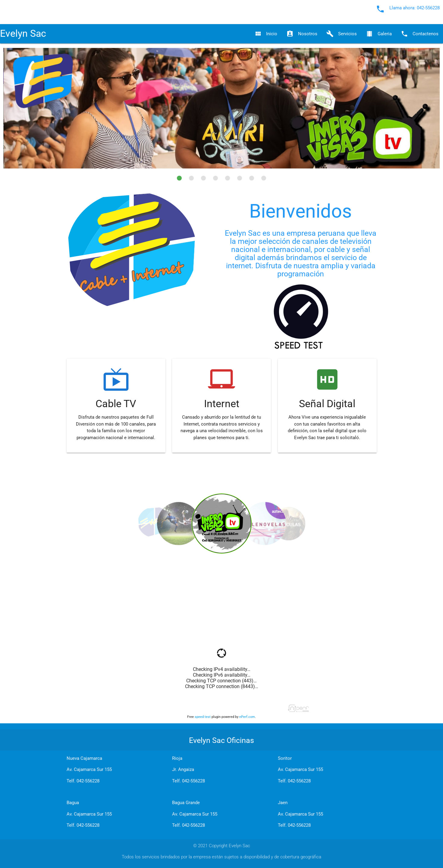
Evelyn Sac (23, 34)
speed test (203, 717)
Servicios (342, 34)
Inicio (266, 34)
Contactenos (420, 34)
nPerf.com (247, 717)
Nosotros (302, 34)
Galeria (379, 34)
